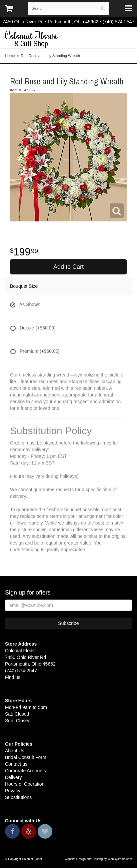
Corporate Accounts (25, 771)
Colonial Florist (68, 39)
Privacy (13, 791)
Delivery (13, 777)
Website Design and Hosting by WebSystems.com (98, 859)
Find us (13, 677)
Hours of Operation (25, 784)
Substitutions (18, 797)
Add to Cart (68, 267)
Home (10, 56)
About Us (15, 751)
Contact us (16, 764)
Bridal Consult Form (26, 757)
